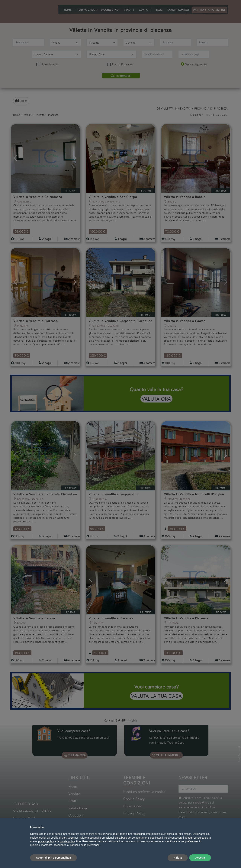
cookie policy (67, 841)
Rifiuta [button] (178, 858)
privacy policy (46, 841)
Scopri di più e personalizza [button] (53, 858)
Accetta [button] (200, 858)
